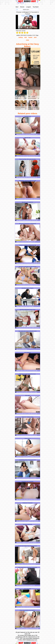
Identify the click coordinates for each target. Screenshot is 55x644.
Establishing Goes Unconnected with (27, 468)
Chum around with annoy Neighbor (27, 619)
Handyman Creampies (27, 511)
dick (26, 37)
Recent (22, 7)
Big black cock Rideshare (27, 211)
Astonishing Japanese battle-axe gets (27, 189)
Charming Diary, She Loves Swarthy (27, 168)
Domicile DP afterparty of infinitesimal (27, 232)
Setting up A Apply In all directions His (27, 254)
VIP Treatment (27, 361)
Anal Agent (27, 404)
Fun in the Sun (27, 597)
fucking (21, 37)
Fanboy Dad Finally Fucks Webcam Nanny (27, 554)
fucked (30, 37)
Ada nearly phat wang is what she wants (27, 339)
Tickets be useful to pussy (27, 425)
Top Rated (36, 7)
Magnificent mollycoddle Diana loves (27, 382)
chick (28, 40)
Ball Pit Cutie (27, 146)
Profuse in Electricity (27, 533)
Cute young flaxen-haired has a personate (27, 576)
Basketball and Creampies (27, 490)
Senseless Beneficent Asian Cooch (27, 318)
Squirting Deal (27, 125)
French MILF (27, 447)
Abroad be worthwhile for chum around (27, 275)
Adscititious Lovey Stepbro (27, 297)
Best (17, 7)
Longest (28, 7)
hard (35, 37)
